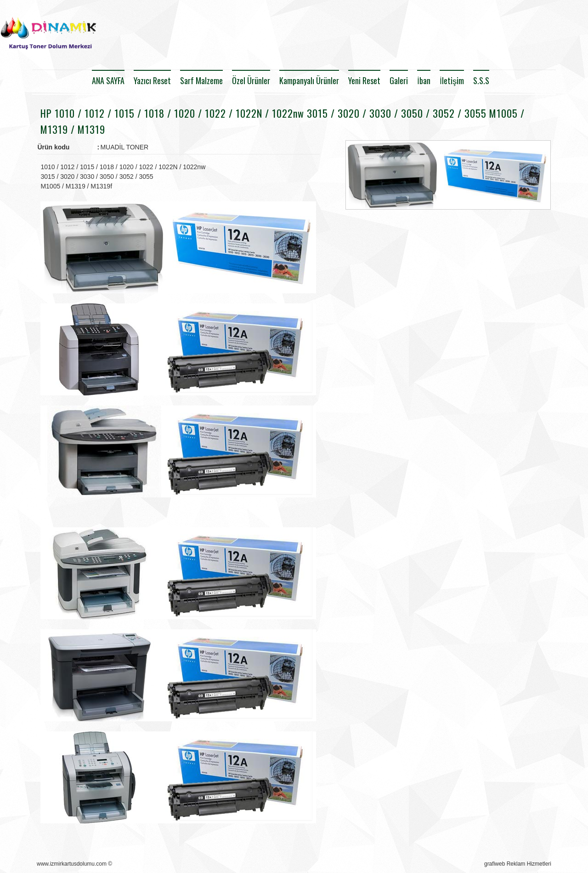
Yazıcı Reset (152, 80)
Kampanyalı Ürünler (309, 80)
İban (424, 80)
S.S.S (481, 80)
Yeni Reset (364, 80)
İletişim (452, 80)
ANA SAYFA (108, 80)
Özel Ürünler (251, 80)
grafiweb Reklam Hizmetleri (518, 864)
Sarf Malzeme (201, 80)
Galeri (399, 80)
